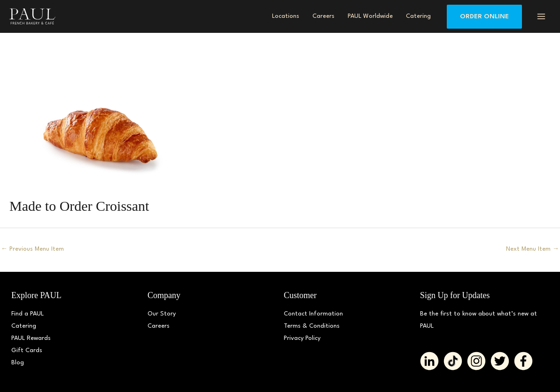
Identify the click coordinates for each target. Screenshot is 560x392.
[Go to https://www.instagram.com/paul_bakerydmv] (476, 361)
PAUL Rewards (31, 338)
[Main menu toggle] (541, 16)
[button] (484, 17)
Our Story (162, 314)
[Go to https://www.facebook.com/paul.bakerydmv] (523, 361)
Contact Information (313, 314)
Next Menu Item (533, 249)
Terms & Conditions (312, 326)
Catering (24, 326)
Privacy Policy (302, 338)
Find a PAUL (27, 314)
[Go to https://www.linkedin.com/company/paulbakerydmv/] (429, 361)
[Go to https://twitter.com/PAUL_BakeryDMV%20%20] (500, 361)
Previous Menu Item (32, 249)
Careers (159, 326)
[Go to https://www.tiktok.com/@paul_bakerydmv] (453, 361)
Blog (18, 363)
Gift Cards (27, 350)
